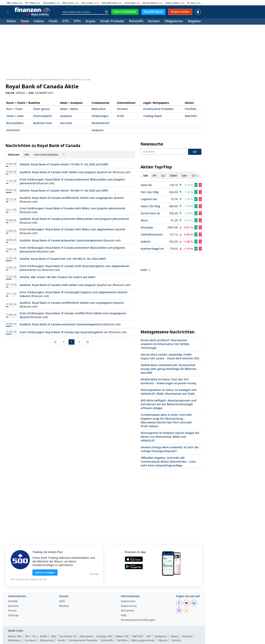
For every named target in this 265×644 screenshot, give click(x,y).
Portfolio (191, 109)
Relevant (14, 155)
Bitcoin (146, 3)
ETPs (77, 22)
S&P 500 (137, 623)
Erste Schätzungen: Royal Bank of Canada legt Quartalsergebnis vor (64, 332)
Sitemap (13, 602)
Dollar (169, 3)
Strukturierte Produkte (158, 109)
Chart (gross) (41, 109)
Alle (27, 155)
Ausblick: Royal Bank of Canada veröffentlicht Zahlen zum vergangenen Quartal (72, 198)
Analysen (66, 116)
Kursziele (66, 123)
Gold (127, 3)
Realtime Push (42, 123)
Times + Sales (15, 116)
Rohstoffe (136, 22)
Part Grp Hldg (150, 192)
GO (195, 152)
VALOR (10, 93)
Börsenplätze (15, 123)
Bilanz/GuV (99, 109)
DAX (64, 3)
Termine (122, 109)
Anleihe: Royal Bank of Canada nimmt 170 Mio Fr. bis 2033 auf (60, 164)
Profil (120, 116)
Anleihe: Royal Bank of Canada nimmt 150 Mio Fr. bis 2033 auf (60, 190)
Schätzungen (100, 116)
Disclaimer (128, 597)
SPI (27, 3)
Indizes (39, 22)
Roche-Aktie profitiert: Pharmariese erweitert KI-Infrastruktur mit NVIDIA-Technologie (165, 330)
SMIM (44, 623)
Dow (45, 3)
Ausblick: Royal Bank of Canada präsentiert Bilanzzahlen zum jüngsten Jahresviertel (74, 219)
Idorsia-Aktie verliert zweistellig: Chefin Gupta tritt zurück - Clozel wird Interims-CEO (170, 343)
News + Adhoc (69, 109)
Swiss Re (146, 185)
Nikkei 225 (122, 623)
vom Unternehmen (46, 155)
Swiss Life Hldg (150, 206)
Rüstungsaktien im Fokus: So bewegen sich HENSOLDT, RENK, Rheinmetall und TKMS (169, 378)
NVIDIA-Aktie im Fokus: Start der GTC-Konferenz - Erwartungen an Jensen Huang (168, 368)
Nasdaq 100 (104, 623)
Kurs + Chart (14, 109)
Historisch (13, 130)
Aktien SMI (15, 623)
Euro (84, 3)
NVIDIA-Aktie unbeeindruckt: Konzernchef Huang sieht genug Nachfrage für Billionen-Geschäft (169, 355)
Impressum (128, 588)
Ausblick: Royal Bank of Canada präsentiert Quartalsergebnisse (61, 240)
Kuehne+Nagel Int (152, 249)
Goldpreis (161, 623)
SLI (34, 623)
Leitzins (176, 627)
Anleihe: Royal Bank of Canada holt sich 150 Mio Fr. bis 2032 (59, 259)
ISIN (31, 93)
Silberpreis (47, 627)
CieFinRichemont (152, 234)
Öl (188, 3)
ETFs (66, 22)
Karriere (13, 593)
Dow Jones (86, 623)
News (25, 22)
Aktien (11, 22)
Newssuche (152, 144)
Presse (12, 597)
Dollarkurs (15, 627)
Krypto (90, 22)
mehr (145, 256)
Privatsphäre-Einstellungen (138, 607)
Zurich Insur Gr (150, 213)
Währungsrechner (143, 627)
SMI (9, 3)
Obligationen (174, 22)
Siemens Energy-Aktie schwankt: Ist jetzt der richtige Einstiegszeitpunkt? (170, 436)
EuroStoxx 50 (68, 623)
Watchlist (191, 116)
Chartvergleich (43, 116)
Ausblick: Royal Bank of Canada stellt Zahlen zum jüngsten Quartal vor (66, 172)
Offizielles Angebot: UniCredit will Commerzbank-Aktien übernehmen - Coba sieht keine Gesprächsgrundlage (168, 448)
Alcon (144, 220)
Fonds (53, 22)
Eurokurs (31, 627)
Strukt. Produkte (112, 22)
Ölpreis (163, 627)
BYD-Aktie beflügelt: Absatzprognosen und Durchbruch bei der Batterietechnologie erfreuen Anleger (168, 391)
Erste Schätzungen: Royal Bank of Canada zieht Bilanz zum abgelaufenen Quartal (72, 229)
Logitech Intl (149, 199)
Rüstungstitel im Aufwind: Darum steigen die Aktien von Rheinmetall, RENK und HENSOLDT (170, 423)
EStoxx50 (106, 3)
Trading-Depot (153, 116)
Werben (64, 593)
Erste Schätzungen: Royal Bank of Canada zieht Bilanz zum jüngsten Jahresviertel (73, 208)
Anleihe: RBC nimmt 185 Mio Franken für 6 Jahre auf (53, 277)
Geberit (146, 242)
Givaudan (147, 227)
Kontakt (13, 588)
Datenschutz (129, 593)
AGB (124, 602)
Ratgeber (194, 22)
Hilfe (62, 588)
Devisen (154, 22)
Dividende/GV (101, 123)
